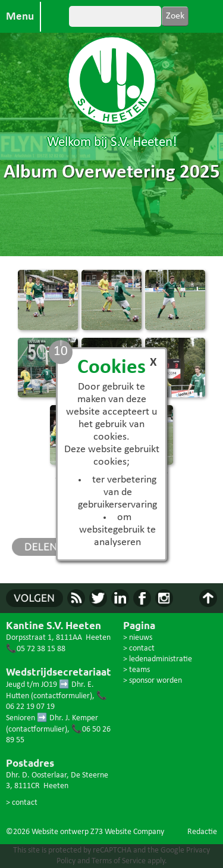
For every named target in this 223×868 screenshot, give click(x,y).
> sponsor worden (153, 681)
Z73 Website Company (127, 832)
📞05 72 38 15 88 (36, 649)
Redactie (202, 832)
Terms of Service (119, 861)
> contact (22, 803)
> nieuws (138, 638)
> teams (136, 670)
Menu (20, 17)
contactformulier (62, 696)
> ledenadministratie (158, 659)
